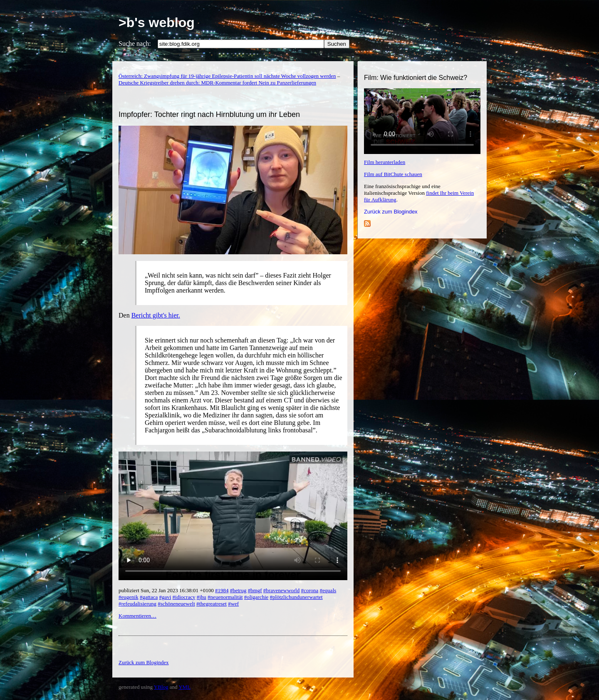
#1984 (222, 590)
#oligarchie (256, 597)
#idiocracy (184, 597)
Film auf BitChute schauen (393, 174)
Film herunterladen (385, 162)
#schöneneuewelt (176, 604)
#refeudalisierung (137, 604)
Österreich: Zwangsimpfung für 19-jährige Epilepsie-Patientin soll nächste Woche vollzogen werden (227, 76)
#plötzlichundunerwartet (296, 597)
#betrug (238, 590)
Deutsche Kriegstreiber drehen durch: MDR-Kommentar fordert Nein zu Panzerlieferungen (217, 83)
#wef (233, 604)
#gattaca (149, 597)
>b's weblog (157, 22)
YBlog (161, 687)
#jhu (202, 597)
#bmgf (255, 590)
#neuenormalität (225, 597)
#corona (309, 590)
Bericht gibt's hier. (156, 315)
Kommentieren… (137, 616)
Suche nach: (135, 43)
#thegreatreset (212, 604)
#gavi (165, 597)
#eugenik (129, 597)
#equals (328, 590)
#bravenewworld (281, 590)
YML (184, 687)
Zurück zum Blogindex (391, 212)
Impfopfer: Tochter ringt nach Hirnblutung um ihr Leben (209, 114)
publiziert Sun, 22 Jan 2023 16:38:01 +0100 (167, 590)
